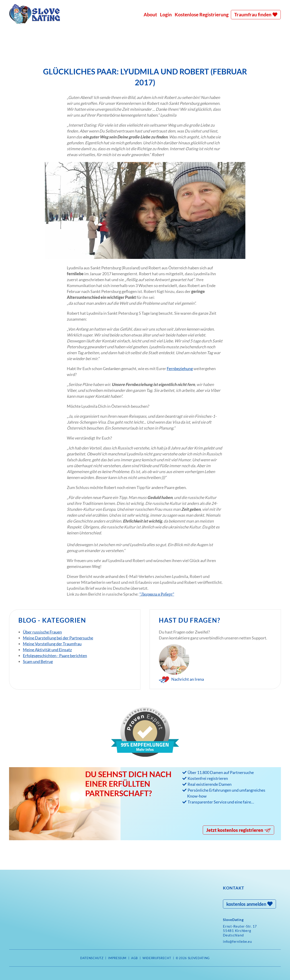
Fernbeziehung (180, 368)
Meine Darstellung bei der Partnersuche (58, 638)
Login (166, 14)
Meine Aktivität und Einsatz (47, 650)
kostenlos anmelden (246, 904)
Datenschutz (92, 958)
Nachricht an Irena (188, 679)
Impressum (117, 958)
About (150, 14)
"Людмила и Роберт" (157, 594)
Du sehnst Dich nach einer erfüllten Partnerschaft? (128, 784)
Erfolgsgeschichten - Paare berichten (55, 656)
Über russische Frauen (42, 632)
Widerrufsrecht (157, 958)
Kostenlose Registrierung (202, 14)
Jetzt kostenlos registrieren (235, 830)
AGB (134, 958)
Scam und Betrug (38, 661)
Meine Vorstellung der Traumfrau (52, 644)
